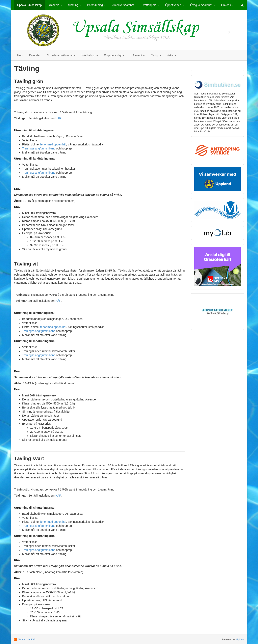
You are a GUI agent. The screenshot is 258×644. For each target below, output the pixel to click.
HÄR (58, 118)
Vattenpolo (151, 5)
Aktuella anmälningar (61, 55)
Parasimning (96, 5)
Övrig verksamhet (203, 5)
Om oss (227, 5)
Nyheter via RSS (27, 639)
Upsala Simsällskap (29, 5)
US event (138, 55)
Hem (20, 55)
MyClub (240, 639)
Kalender (35, 55)
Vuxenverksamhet (124, 5)
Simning (75, 5)
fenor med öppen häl (53, 144)
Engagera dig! (114, 55)
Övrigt (156, 55)
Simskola (55, 5)
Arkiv (172, 55)
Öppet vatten (175, 5)
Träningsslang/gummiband (39, 148)
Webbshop (90, 55)
